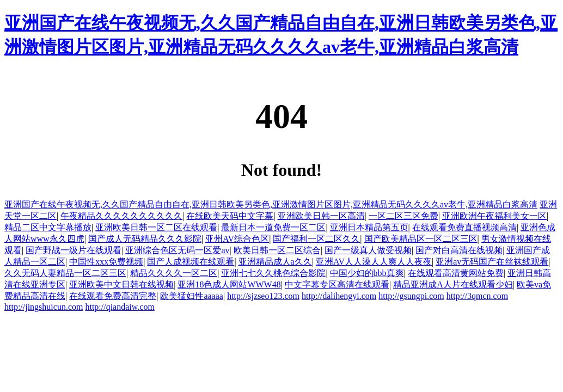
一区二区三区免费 (403, 216)
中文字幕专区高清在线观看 (337, 284)
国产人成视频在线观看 (191, 262)
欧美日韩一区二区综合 (277, 250)
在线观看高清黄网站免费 (456, 273)
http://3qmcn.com (477, 296)
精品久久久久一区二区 (174, 273)
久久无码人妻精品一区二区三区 (65, 273)
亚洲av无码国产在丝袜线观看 (492, 262)
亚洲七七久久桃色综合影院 (273, 273)
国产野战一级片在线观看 (74, 250)
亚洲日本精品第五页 (369, 227)
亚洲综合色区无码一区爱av (177, 250)
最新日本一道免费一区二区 (273, 227)
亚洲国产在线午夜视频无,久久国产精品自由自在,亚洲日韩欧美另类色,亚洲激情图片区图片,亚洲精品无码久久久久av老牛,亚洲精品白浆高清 (271, 204)
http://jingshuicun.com (44, 307)
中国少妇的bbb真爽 (367, 273)
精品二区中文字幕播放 (48, 227)
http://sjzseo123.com (263, 296)
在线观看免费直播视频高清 (464, 227)
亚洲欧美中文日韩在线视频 (121, 284)
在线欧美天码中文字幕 (230, 216)
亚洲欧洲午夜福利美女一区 (494, 216)
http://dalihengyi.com (339, 296)
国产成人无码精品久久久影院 (145, 239)
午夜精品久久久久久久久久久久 (121, 216)
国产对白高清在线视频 (459, 250)
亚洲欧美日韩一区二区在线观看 (156, 227)
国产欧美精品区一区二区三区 (421, 239)
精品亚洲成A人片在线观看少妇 (453, 284)
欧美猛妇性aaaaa (192, 296)
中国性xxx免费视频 (106, 262)
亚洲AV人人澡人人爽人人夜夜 (374, 262)
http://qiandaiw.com (120, 307)
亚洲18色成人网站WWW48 (229, 284)
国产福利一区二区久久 (316, 239)
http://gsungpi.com (411, 296)
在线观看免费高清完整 (113, 296)
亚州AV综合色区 (237, 239)
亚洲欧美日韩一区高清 (321, 216)
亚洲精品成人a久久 (275, 262)
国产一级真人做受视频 (368, 250)
